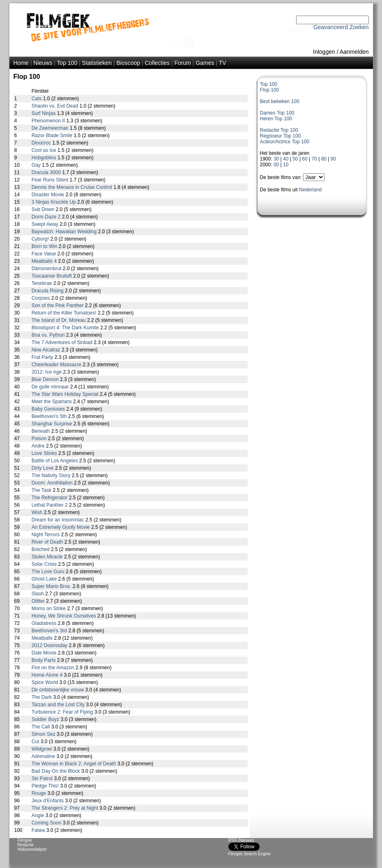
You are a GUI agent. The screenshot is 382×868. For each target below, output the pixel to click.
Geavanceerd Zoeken (341, 27)
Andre (39, 446)
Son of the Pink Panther (58, 305)
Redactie (26, 845)
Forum (183, 63)
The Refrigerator (50, 498)
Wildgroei (43, 749)
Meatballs (43, 638)
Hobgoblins (45, 158)
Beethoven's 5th (50, 416)
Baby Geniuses (49, 409)
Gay (37, 165)
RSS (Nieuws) (241, 840)
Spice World (46, 682)
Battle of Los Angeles (55, 461)
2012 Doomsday (50, 645)
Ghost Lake (45, 579)
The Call (41, 727)
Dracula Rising (48, 291)
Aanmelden (354, 52)
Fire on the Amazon (54, 668)
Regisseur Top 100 (281, 136)
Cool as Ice (45, 150)
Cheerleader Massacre (57, 365)
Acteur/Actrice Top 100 (285, 142)
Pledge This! (46, 786)
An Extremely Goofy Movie (61, 527)
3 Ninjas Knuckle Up (54, 202)
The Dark (43, 697)
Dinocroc (42, 143)
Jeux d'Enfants (48, 801)
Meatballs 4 (45, 261)
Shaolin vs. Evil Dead (56, 106)
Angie (39, 815)
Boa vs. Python (49, 335)
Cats (37, 99)
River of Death (48, 542)
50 (295, 159)
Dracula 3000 (47, 172)
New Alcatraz (47, 350)
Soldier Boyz (46, 719)
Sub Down (44, 209)
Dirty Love (43, 468)
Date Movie (45, 653)
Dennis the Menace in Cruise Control (72, 187)
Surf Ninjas (44, 113)
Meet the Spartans (52, 402)
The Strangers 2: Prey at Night (66, 808)
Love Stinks (45, 453)
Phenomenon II (49, 121)
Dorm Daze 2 (47, 217)
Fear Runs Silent (51, 180)
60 (305, 159)
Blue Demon (46, 379)
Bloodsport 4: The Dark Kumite (66, 328)
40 (286, 159)
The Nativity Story (52, 475)
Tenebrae (43, 283)
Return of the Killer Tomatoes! (65, 313)
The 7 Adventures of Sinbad (63, 342)
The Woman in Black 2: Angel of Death (75, 764)
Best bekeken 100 (280, 101)
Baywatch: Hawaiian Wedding (65, 232)
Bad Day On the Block (56, 771)
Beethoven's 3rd (50, 631)
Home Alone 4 (48, 675)
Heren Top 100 (276, 119)
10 (286, 165)
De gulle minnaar (51, 387)
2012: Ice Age (47, 372)
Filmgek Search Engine (250, 854)
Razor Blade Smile (53, 135)
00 (276, 165)
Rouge (40, 793)
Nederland (310, 190)
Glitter (39, 601)
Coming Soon (47, 823)
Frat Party (43, 357)
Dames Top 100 (277, 113)
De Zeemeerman (51, 128)
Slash (38, 594)
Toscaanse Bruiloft (52, 276)
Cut (36, 742)
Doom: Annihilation (53, 483)
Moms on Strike (49, 609)
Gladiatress (45, 623)
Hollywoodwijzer (32, 849)
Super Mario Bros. (52, 586)
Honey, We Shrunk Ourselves (64, 616)
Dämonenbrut (47, 269)
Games (205, 63)
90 (333, 159)
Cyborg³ (41, 239)
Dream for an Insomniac (59, 520)
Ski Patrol (43, 778)
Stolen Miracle (48, 557)
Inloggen (324, 52)
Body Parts (44, 660)
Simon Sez (44, 734)
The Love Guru (49, 572)
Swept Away (46, 224)
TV (223, 63)
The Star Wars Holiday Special (66, 394)
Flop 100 (270, 90)
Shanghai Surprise (53, 424)
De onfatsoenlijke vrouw (59, 690)
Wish (38, 512)
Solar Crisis (45, 564)
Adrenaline (44, 756)
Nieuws (43, 63)
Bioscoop (128, 63)
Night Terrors (46, 535)
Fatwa (39, 830)
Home (21, 63)
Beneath (41, 431)
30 (276, 159)
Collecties (157, 63)
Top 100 (67, 63)
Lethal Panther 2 (50, 505)
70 (314, 159)
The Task (42, 490)
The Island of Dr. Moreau (59, 320)
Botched (41, 549)
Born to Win (45, 246)
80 (324, 159)
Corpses (41, 298)
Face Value (45, 254)
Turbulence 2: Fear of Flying (63, 712)
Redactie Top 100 (279, 130)
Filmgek (25, 840)
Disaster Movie (49, 195)
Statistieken (97, 63)
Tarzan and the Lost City (59, 705)
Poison (40, 439)
